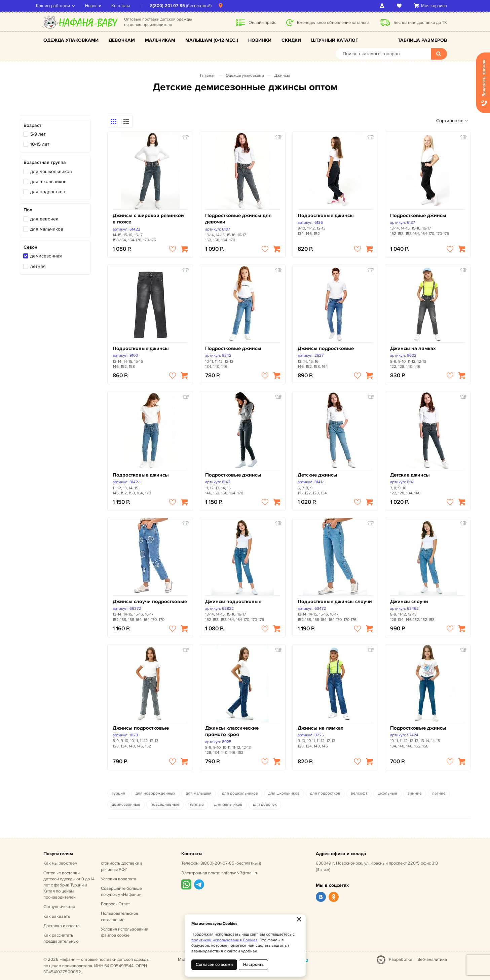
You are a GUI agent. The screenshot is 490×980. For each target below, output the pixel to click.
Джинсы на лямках (413, 348)
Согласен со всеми (214, 965)
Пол (28, 210)
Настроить (253, 965)
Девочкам (122, 40)
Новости (101, 6)
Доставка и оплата (62, 926)
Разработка (401, 959)
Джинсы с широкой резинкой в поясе (148, 219)
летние (439, 793)
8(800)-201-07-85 (175, 6)
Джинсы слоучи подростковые (150, 602)
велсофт (359, 793)
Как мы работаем (60, 6)
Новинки (260, 40)
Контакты (128, 6)
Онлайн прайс (262, 23)
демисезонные (126, 804)
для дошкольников (51, 171)
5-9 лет (38, 134)
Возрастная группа (45, 162)
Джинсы (282, 76)
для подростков (48, 192)
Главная (208, 76)
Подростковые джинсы (326, 216)
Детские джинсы (317, 475)
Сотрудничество (59, 907)
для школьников (48, 182)
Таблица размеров (422, 40)
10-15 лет (40, 144)
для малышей (199, 793)
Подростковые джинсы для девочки (238, 219)
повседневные (165, 804)
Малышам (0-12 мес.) (212, 40)
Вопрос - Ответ (115, 904)
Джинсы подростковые (326, 348)
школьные (387, 793)
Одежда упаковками (71, 40)
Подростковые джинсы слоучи (335, 602)
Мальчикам (160, 40)
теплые (197, 804)
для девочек (44, 219)
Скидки (291, 40)
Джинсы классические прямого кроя (232, 731)
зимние (415, 793)
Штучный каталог (335, 40)
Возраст (32, 125)
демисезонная (46, 256)
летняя (38, 266)
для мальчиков (47, 229)
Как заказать (57, 916)
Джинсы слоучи (409, 602)
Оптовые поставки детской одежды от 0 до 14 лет (69, 885)
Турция (118, 793)
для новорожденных (155, 793)
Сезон (30, 247)
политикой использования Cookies (224, 940)
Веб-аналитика (432, 959)
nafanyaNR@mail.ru (240, 873)
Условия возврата (119, 879)
